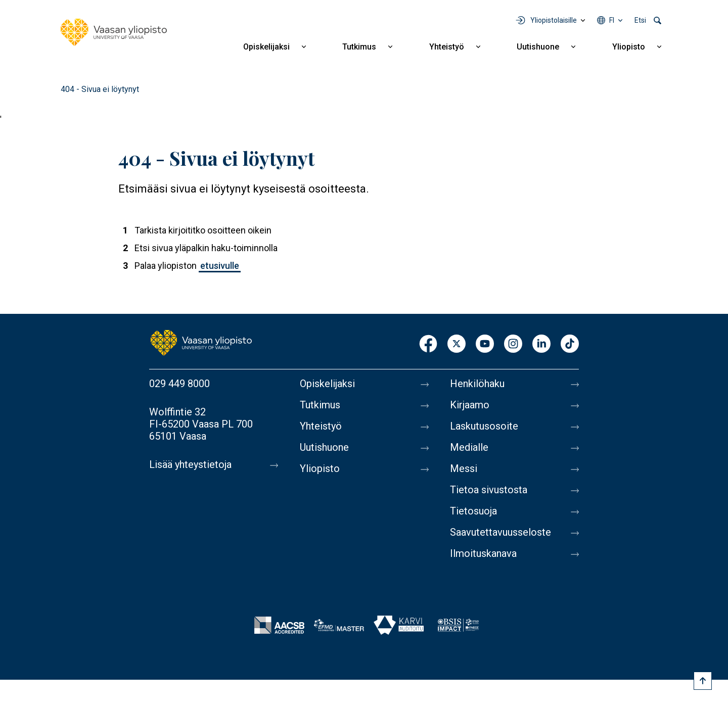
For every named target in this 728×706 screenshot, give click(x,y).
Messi (464, 468)
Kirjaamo (470, 405)
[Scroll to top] (703, 681)
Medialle (469, 447)
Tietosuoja (473, 511)
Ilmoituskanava (483, 553)
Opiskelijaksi (266, 47)
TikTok (570, 344)
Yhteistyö (447, 47)
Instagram (513, 344)
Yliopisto (629, 47)
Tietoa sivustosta (489, 490)
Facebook (428, 344)
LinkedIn (541, 344)
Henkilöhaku (477, 384)
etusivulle (220, 266)
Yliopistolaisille (554, 20)
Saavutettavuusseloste (500, 532)
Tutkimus (359, 47)
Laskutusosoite (484, 426)
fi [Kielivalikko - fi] (612, 20)
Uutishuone (538, 47)
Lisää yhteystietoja (190, 464)
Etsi (640, 20)
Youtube (485, 344)
